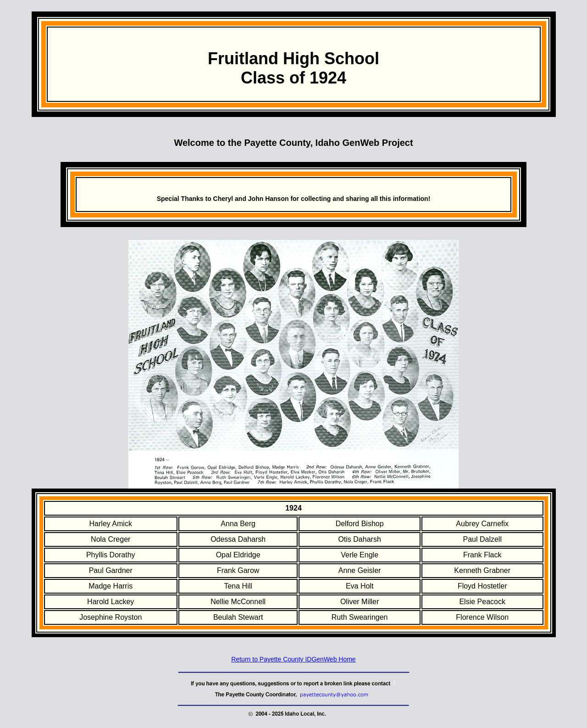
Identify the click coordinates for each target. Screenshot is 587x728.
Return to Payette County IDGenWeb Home (293, 659)
